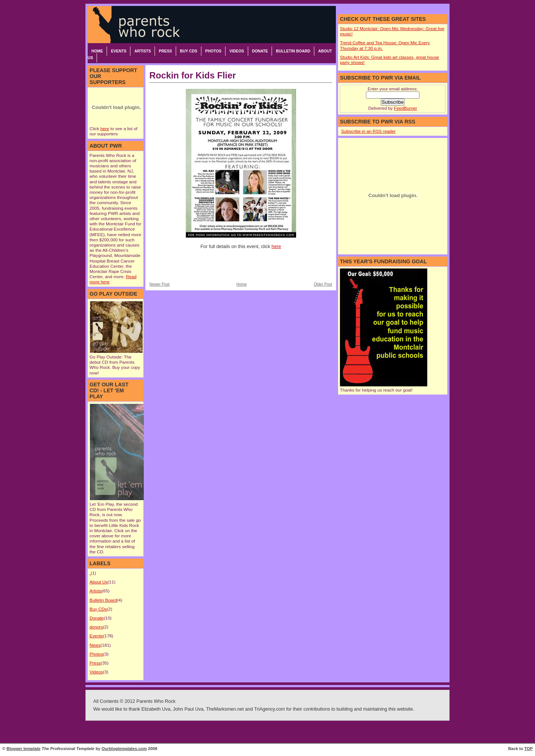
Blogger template (24, 749)
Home (97, 51)
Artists (143, 51)
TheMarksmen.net (225, 709)
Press (166, 51)
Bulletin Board (293, 51)
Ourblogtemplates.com (124, 749)
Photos (213, 51)
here (105, 129)
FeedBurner (405, 108)
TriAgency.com (270, 709)
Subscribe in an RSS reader (368, 131)
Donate (260, 51)
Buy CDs (189, 51)
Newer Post (159, 284)
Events (119, 51)
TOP (528, 749)
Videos (236, 51)
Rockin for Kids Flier (193, 75)
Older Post (323, 284)
